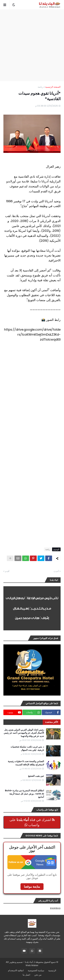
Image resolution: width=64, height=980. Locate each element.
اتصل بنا (26, 975)
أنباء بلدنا (29, 962)
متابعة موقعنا (32, 887)
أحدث (56, 571)
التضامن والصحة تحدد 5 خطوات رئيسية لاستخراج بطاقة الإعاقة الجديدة (26, 763)
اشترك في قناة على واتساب (32, 822)
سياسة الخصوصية (36, 970)
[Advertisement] (32, 45)
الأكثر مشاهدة (52, 722)
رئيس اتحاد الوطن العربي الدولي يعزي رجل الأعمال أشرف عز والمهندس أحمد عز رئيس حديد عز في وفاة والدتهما (24, 733)
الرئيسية (52, 970)
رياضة (40, 87)
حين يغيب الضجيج (36, 776)
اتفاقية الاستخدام (16, 970)
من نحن (38, 975)
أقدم (7, 571)
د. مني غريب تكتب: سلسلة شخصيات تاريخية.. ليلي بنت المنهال (27, 748)
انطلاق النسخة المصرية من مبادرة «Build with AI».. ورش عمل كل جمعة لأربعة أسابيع (24, 794)
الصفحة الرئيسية (53, 87)
